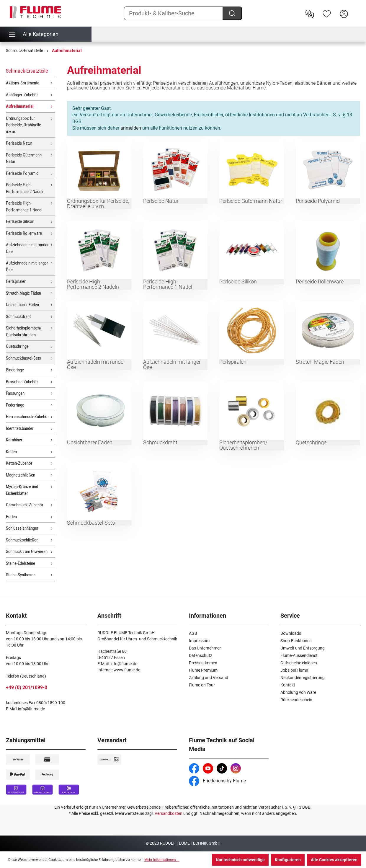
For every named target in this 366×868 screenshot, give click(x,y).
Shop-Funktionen (296, 641)
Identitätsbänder (20, 428)
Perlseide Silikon (20, 221)
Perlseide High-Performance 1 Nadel (24, 207)
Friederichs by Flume (217, 781)
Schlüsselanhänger (22, 528)
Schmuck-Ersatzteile (27, 71)
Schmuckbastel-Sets (23, 358)
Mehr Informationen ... (162, 860)
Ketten (11, 452)
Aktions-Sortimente (23, 83)
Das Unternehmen (205, 648)
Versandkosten (169, 813)
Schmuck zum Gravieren (27, 552)
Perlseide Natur (19, 143)
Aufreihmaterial (20, 106)
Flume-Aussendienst (299, 655)
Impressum (199, 641)
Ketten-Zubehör (19, 463)
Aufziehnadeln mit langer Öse (27, 266)
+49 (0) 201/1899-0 (27, 687)
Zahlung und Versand (209, 678)
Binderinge (15, 370)
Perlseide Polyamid (22, 173)
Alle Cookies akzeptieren (334, 860)
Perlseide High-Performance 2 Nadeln (25, 188)
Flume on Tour (202, 685)
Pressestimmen (203, 663)
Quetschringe (17, 346)
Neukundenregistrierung (303, 678)
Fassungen (15, 393)
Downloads (291, 633)
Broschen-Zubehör (22, 382)
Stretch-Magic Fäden (23, 293)
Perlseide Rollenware (24, 233)
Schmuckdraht (18, 316)
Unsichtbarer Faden (22, 305)
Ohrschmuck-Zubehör (25, 505)
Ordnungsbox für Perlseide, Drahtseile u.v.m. (23, 125)
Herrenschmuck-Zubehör (27, 417)
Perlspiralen (16, 281)
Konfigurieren (288, 860)
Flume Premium (203, 670)
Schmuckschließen (22, 540)
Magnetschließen (21, 475)
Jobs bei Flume (294, 670)
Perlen (11, 517)
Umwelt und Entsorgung (303, 648)
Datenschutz (201, 655)
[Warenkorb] (356, 9)
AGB (193, 633)
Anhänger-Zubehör (22, 95)
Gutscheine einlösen (299, 663)
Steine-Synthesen (21, 575)
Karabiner (14, 440)
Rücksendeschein (296, 700)
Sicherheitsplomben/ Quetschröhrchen (24, 331)
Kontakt (288, 685)
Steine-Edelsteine (21, 563)
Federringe (15, 405)
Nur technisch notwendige (240, 860)
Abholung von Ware (298, 692)
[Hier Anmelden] (344, 13)
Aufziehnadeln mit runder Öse (27, 248)
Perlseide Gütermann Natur (24, 158)
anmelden (131, 128)
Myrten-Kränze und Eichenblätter (22, 490)
